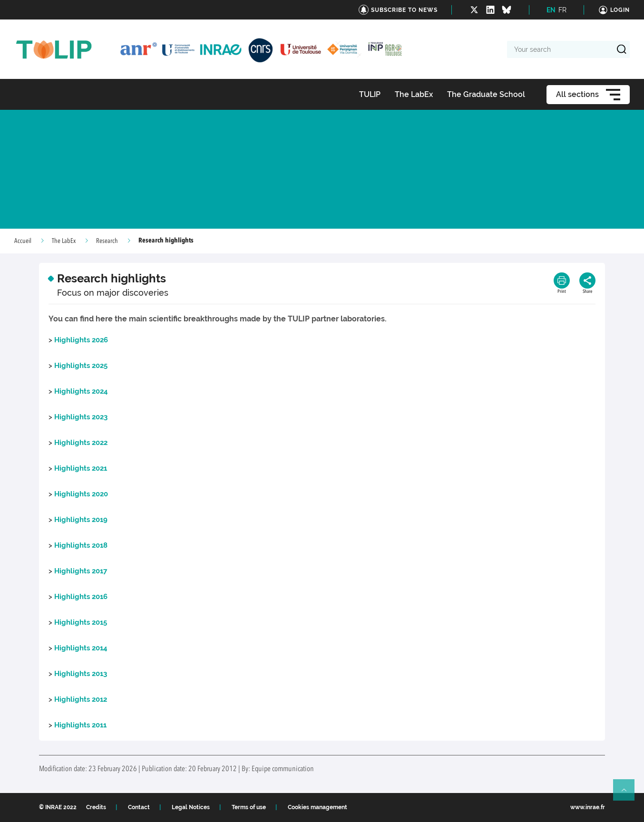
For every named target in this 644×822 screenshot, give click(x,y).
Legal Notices (191, 807)
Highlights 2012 (81, 699)
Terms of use (249, 807)
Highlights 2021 (81, 468)
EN (551, 10)
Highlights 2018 (81, 545)
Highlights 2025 (81, 366)
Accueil (23, 241)
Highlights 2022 (81, 443)
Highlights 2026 (81, 340)
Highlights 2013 (81, 674)
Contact (139, 807)
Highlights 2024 (81, 391)
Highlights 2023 (81, 417)
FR (562, 10)
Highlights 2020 (81, 494)
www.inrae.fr (588, 807)
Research (107, 241)
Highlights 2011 (80, 725)
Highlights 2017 (81, 571)
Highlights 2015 (81, 622)
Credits (96, 807)
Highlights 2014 (81, 648)
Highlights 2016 (81, 597)
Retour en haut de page (628, 794)
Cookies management (317, 807)
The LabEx (64, 241)
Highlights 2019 (81, 520)
